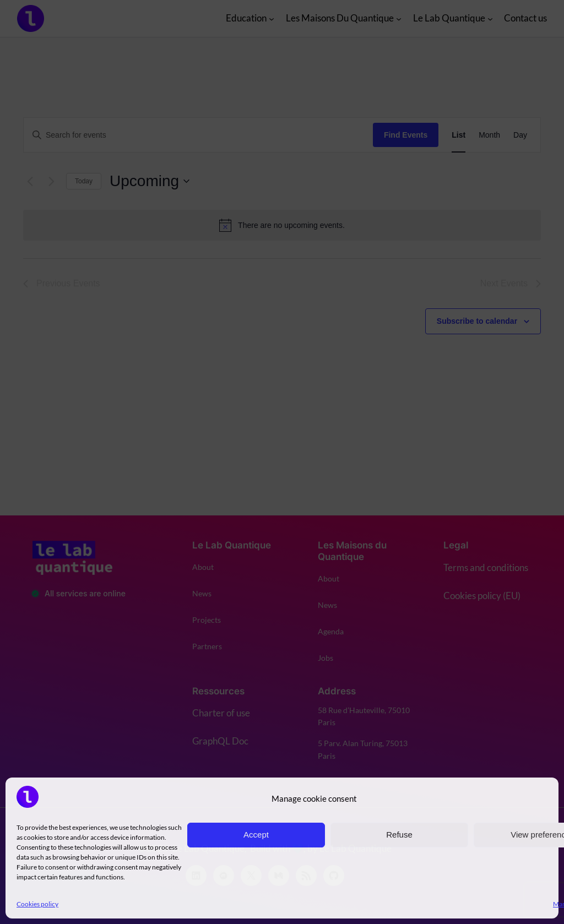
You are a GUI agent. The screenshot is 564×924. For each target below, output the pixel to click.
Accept (256, 835)
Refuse (399, 835)
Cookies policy (37, 904)
